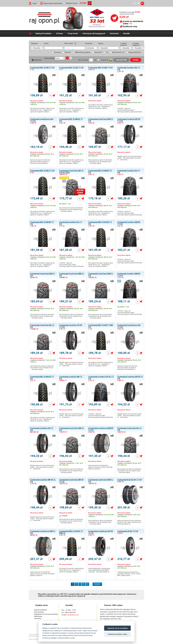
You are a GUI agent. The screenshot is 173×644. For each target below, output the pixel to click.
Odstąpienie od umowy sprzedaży (46, 614)
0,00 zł (124, 17)
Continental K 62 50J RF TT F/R (130, 480)
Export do (105, 60)
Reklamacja (38, 616)
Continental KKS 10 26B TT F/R (42, 171)
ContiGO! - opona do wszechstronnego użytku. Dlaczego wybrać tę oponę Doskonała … (130, 111)
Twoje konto (73, 34)
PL (142, 3)
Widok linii (38, 60)
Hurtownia (114, 34)
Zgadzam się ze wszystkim (117, 628)
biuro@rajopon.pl (73, 615)
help (75, 43)
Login (34, 3)
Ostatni (97, 584)
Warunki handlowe (40, 610)
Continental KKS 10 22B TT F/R (71, 68)
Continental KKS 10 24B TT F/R (100, 68)
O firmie (59, 34)
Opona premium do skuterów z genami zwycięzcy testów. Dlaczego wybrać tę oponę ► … (100, 467)
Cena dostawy (39, 612)
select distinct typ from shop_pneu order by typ (54, 48)
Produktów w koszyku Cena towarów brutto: (130, 13)
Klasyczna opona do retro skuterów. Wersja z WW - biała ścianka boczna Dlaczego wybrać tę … (130, 522)
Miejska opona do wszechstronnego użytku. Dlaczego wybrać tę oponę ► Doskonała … (129, 158)
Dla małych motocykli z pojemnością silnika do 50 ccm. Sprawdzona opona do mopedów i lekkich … (42, 110)
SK (138, 3)
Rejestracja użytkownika (53, 3)
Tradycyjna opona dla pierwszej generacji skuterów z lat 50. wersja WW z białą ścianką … (129, 574)
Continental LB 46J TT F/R (128, 531)
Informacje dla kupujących (94, 34)
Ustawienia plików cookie (117, 634)
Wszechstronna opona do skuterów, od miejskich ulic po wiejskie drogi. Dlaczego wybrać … (101, 162)
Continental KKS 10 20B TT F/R (42, 68)
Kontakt (126, 34)
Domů (31, 34)
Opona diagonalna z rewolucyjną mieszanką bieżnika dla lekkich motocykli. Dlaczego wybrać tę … (99, 570)
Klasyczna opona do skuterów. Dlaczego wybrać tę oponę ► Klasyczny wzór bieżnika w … (40, 162)
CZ (134, 3)
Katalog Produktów (43, 34)
